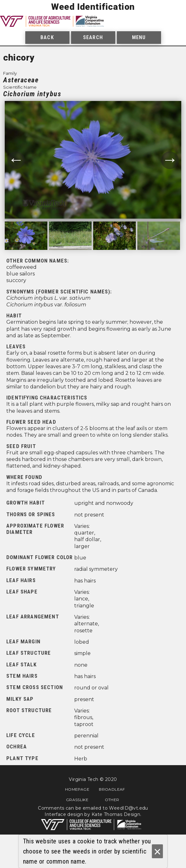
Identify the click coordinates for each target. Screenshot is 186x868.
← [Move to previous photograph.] (16, 160)
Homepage (77, 789)
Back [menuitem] (47, 37)
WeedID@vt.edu (128, 808)
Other (112, 800)
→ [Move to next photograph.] (170, 160)
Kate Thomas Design (116, 814)
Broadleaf (112, 789)
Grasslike (77, 800)
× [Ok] (157, 851)
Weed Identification (93, 7)
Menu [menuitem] (139, 37)
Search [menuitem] (93, 37)
